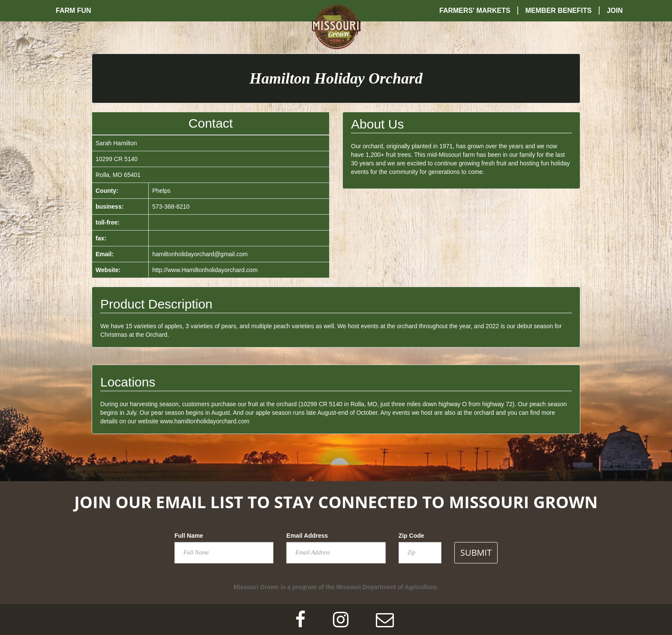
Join (615, 10)
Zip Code (411, 536)
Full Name (189, 536)
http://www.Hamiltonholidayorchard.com (205, 270)
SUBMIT (476, 553)
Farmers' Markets (475, 10)
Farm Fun (73, 10)
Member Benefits (559, 10)
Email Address (307, 536)
